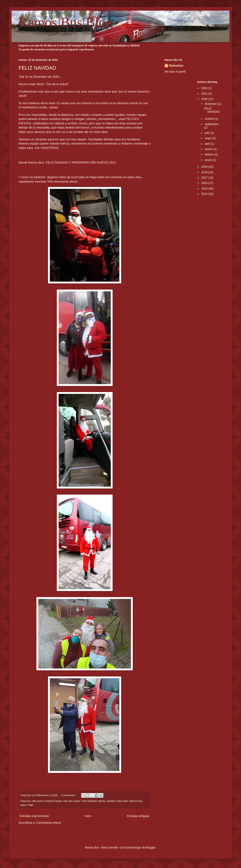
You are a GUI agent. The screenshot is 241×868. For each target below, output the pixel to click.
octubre (210, 119)
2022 (205, 88)
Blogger (151, 848)
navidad (111, 801)
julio (208, 133)
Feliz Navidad (89, 801)
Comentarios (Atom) (49, 823)
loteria (102, 801)
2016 (205, 183)
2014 (205, 194)
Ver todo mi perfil (175, 72)
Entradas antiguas (138, 816)
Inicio (88, 816)
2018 (205, 172)
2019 (205, 167)
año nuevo (38, 801)
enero (209, 160)
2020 (205, 99)
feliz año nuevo (72, 801)
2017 (205, 178)
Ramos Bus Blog (66, 22)
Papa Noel (122, 801)
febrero (209, 154)
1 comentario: (68, 795)
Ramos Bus (136, 801)
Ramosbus (176, 66)
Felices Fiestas (54, 801)
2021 (205, 94)
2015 (205, 189)
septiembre (211, 124)
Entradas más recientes (34, 816)
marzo (209, 149)
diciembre (211, 104)
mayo (208, 138)
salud (23, 805)
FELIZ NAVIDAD (37, 68)
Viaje (31, 805)
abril (208, 144)
